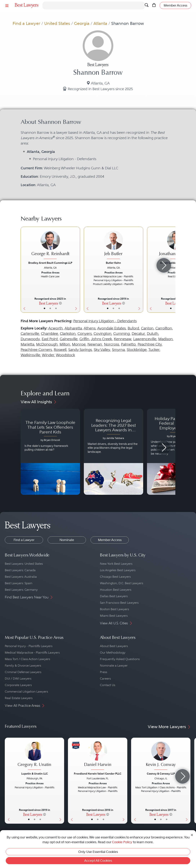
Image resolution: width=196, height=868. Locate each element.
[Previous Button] (24, 270)
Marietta (27, 344)
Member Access (110, 540)
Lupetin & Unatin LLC (35, 774)
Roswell (60, 350)
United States (57, 23)
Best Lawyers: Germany (21, 590)
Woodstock (65, 355)
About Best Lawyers (114, 646)
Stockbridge (137, 350)
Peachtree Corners (36, 350)
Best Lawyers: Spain (19, 583)
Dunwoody (30, 339)
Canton (147, 328)
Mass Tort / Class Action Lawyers (27, 659)
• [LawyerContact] (56, 308)
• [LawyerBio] (50, 308)
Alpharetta (73, 328)
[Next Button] (77, 270)
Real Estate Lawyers (19, 698)
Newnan (95, 344)
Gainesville (69, 339)
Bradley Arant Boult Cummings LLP (50, 263)
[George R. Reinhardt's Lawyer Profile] (50, 245)
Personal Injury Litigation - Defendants (105, 321)
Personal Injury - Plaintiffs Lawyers (29, 646)
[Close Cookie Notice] (192, 835)
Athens (90, 328)
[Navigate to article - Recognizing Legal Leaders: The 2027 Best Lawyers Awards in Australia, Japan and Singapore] (114, 452)
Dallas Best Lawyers (114, 596)
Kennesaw (123, 339)
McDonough (47, 344)
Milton (65, 344)
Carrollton (164, 328)
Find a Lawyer (26, 23)
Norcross (111, 344)
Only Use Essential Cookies (98, 852)
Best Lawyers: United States (24, 564)
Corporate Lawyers (18, 685)
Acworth (56, 328)
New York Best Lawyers (116, 564)
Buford (133, 328)
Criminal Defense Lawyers (23, 672)
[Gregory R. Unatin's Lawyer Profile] (34, 756)
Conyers (85, 334)
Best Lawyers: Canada (20, 570)
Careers (105, 679)
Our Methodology (113, 653)
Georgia (82, 23)
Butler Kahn (113, 263)
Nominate (67, 540)
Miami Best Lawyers (114, 616)
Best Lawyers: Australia (21, 577)
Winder (48, 355)
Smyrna (118, 350)
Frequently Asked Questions (120, 659)
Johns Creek (101, 339)
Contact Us (108, 685)
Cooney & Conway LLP (161, 774)
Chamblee (49, 334)
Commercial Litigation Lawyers (26, 692)
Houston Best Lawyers (116, 590)
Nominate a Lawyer (114, 666)
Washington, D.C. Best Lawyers (122, 583)
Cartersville (30, 334)
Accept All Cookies (98, 861)
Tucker (154, 350)
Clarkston (68, 334)
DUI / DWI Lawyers (18, 679)
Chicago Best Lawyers (115, 577)
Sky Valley (102, 350)
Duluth (153, 334)
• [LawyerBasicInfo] (45, 308)
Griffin (84, 339)
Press (104, 672)
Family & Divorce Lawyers (23, 666)
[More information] (60, 303)
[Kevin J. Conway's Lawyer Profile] (161, 756)
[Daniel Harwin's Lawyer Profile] (98, 756)
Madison (165, 339)
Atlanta (100, 23)
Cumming (122, 334)
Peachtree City (150, 344)
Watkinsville (30, 355)
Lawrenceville (145, 339)
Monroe (79, 344)
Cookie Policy (122, 842)
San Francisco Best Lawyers (119, 603)
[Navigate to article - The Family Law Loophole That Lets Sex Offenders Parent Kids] (50, 452)
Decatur (138, 334)
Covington (102, 334)
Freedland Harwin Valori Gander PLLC (98, 774)
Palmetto (128, 344)
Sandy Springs (80, 350)
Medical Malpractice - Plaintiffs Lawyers (32, 653)
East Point (50, 339)
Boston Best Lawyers (114, 609)
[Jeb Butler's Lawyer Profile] (114, 245)
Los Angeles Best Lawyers (118, 570)
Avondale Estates (111, 328)
